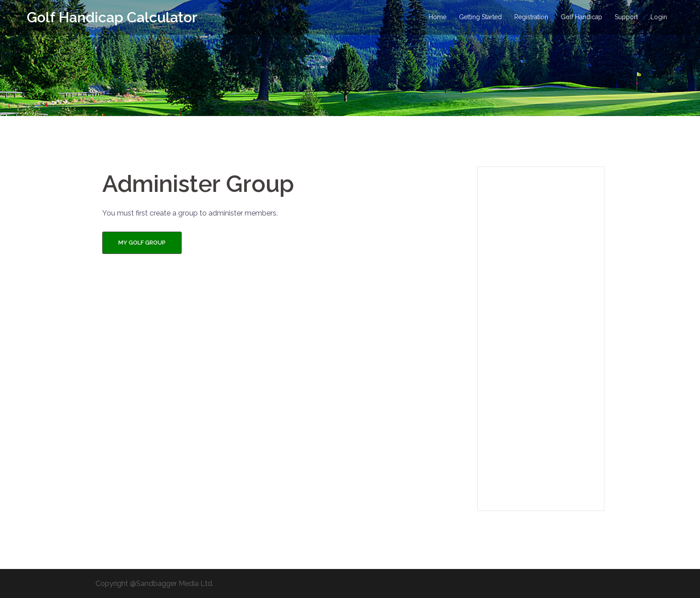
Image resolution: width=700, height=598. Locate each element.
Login (659, 17)
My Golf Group (142, 243)
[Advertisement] (541, 339)
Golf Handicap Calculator (112, 17)
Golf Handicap (581, 17)
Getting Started (480, 17)
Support (626, 17)
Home (437, 17)
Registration (531, 17)
